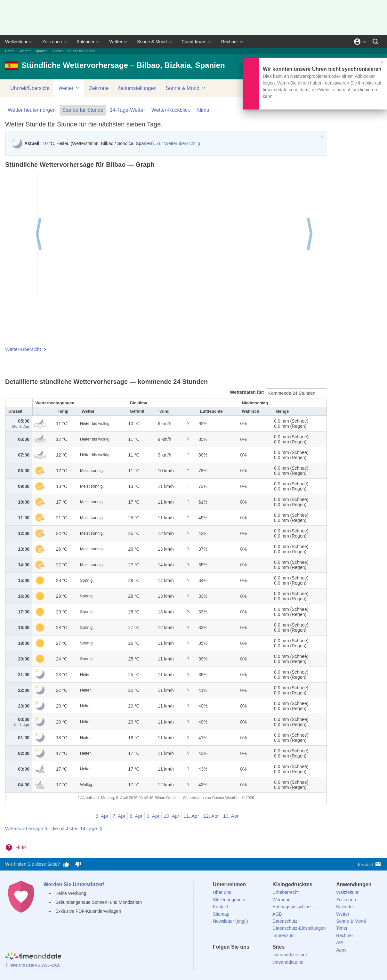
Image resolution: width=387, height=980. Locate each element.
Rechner (230, 42)
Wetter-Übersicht (23, 349)
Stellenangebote (229, 900)
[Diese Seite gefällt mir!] (66, 864)
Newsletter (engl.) (230, 921)
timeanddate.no (288, 962)
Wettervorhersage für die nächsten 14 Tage (51, 828)
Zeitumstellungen (137, 88)
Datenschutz (285, 921)
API (340, 943)
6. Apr (102, 816)
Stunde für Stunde (83, 110)
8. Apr (136, 816)
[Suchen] (375, 42)
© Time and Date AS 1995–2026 (33, 965)
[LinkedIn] (239, 959)
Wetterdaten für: (248, 392)
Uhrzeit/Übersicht (30, 88)
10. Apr (171, 816)
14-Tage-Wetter (127, 110)
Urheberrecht (286, 892)
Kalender (85, 42)
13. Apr (231, 816)
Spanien (41, 51)
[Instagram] (250, 959)
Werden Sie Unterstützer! (74, 884)
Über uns (222, 892)
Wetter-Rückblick (171, 110)
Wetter (116, 42)
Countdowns (194, 42)
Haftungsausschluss (292, 907)
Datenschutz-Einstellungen (299, 928)
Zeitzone (99, 88)
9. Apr (153, 816)
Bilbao (57, 51)
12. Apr (211, 816)
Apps (341, 950)
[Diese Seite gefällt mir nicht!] (78, 864)
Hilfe (21, 848)
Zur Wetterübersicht (176, 143)
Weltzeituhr (16, 42)
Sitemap (221, 914)
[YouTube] (261, 959)
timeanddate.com (290, 955)
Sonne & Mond (152, 42)
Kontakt (370, 864)
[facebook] (218, 959)
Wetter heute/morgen (32, 110)
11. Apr (191, 816)
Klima (203, 110)
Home (10, 51)
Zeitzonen (52, 42)
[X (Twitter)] (229, 959)
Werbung (282, 900)
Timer (342, 928)
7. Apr (119, 816)
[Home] (33, 957)
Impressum (283, 935)
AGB (277, 914)
